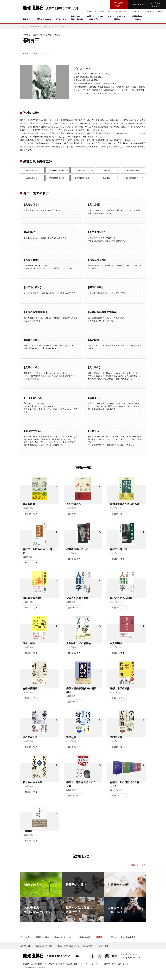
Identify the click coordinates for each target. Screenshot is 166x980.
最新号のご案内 (43, 937)
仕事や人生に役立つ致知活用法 (122, 937)
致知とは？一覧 (137, 865)
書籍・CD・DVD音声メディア (95, 18)
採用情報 (60, 964)
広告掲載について (110, 964)
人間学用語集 (104, 946)
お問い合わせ (123, 964)
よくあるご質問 (37, 964)
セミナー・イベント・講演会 (117, 18)
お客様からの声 (84, 937)
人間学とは (100, 937)
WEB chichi (61, 19)
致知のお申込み (44, 19)
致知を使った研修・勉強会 (77, 18)
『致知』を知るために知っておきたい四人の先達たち (76, 946)
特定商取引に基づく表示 (75, 964)
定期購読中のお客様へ (137, 18)
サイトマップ (49, 964)
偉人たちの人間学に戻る (33, 53)
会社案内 (26, 964)
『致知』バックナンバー (63, 937)
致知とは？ (28, 19)
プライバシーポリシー (94, 964)
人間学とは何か (26, 946)
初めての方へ (26, 937)
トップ (25, 27)
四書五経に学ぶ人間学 (44, 946)
